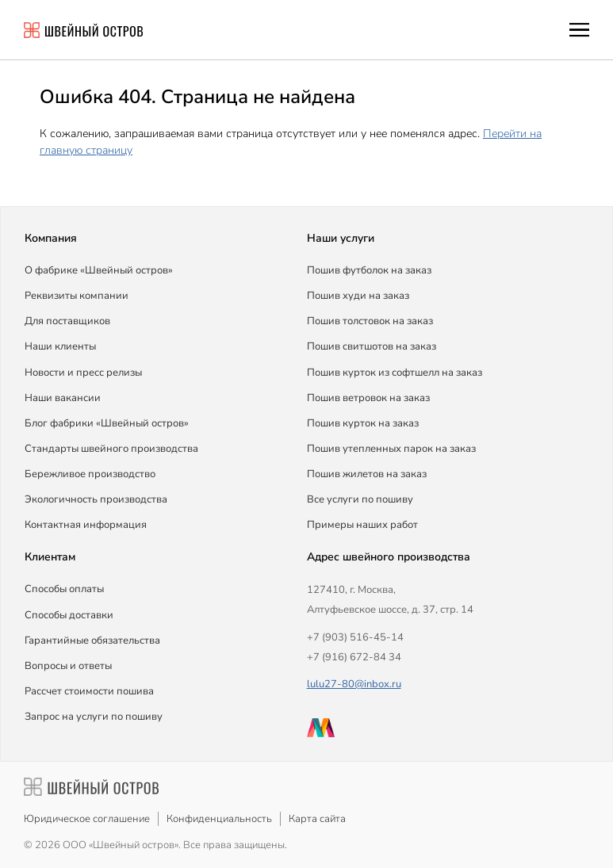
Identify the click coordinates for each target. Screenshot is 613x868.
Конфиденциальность (219, 819)
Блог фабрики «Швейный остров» (107, 423)
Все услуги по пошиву (360, 499)
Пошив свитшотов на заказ (372, 346)
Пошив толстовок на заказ (370, 321)
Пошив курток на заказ (363, 423)
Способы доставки (69, 615)
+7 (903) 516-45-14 (355, 637)
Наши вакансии (63, 398)
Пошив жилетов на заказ (367, 474)
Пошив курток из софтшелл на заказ (395, 373)
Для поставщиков (67, 321)
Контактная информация (86, 525)
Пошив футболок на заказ (369, 270)
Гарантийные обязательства (92, 640)
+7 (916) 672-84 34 (354, 657)
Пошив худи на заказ (358, 296)
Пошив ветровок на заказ (368, 398)
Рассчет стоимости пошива (89, 691)
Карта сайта (317, 819)
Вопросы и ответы (68, 666)
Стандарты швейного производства (111, 449)
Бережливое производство (90, 474)
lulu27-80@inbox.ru (354, 684)
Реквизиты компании (77, 296)
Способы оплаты (64, 589)
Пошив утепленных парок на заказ (391, 449)
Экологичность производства (96, 499)
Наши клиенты (60, 346)
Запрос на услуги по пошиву (94, 717)
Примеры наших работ (362, 525)
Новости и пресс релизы (83, 373)
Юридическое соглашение (87, 819)
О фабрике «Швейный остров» (99, 270)
